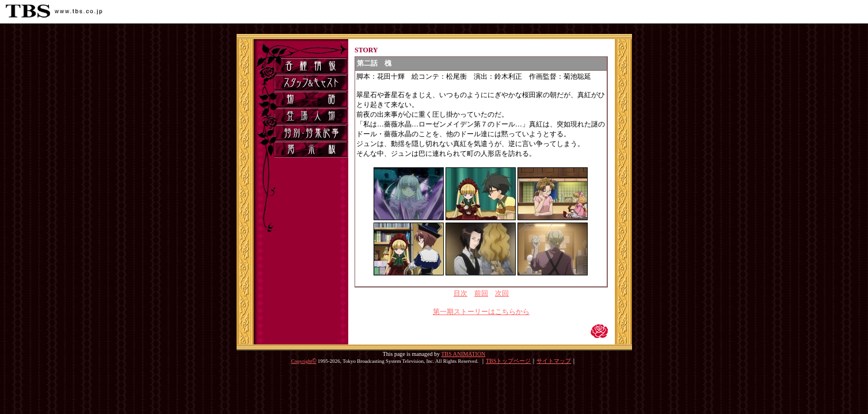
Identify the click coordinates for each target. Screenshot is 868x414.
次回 (502, 293)
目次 (460, 293)
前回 (481, 293)
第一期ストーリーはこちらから (481, 312)
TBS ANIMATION (463, 354)
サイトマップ (554, 361)
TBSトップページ (508, 361)
